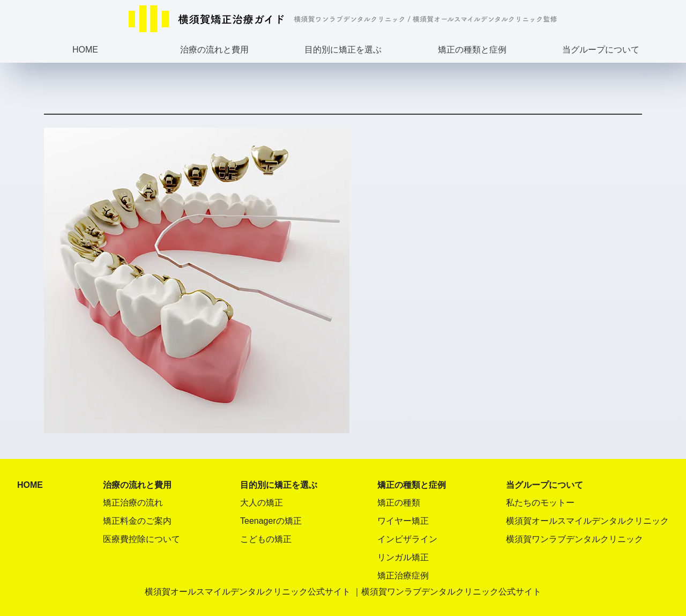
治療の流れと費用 (214, 50)
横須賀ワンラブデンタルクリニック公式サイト (451, 592)
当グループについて (601, 50)
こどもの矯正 (266, 539)
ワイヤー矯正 (403, 521)
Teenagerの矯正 (271, 521)
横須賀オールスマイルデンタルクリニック (587, 521)
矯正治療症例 (403, 576)
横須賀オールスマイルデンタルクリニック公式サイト (248, 592)
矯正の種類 (399, 503)
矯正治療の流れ (133, 503)
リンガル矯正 (403, 557)
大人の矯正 (262, 503)
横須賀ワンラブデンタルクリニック (575, 539)
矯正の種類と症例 (472, 50)
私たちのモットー (540, 503)
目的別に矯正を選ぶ (343, 50)
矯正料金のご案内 (137, 521)
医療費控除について (141, 539)
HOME (85, 50)
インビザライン (407, 539)
